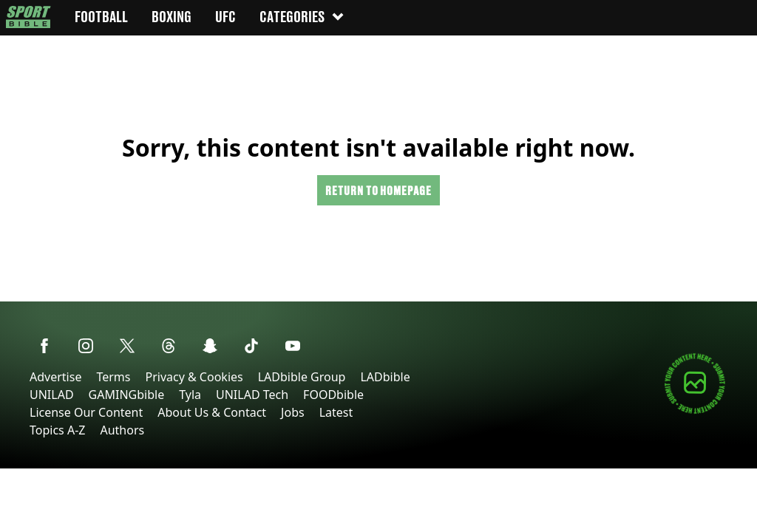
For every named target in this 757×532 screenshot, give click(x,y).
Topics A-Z (57, 430)
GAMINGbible (127, 395)
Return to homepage (378, 190)
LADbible (385, 377)
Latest (336, 412)
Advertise (55, 377)
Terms (113, 377)
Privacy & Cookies (194, 377)
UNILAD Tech (252, 395)
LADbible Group (302, 377)
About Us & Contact (212, 412)
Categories (302, 17)
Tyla (190, 395)
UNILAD (52, 395)
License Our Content (86, 412)
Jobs (293, 412)
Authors (122, 430)
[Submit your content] (695, 411)
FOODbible (333, 395)
